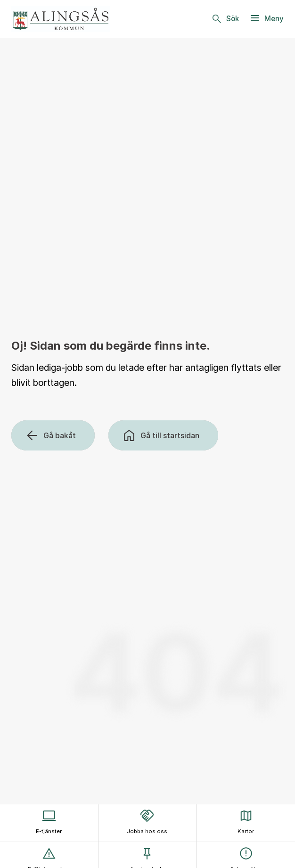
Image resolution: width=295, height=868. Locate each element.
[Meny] (266, 19)
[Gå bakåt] (53, 435)
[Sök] (225, 19)
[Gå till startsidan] (163, 435)
